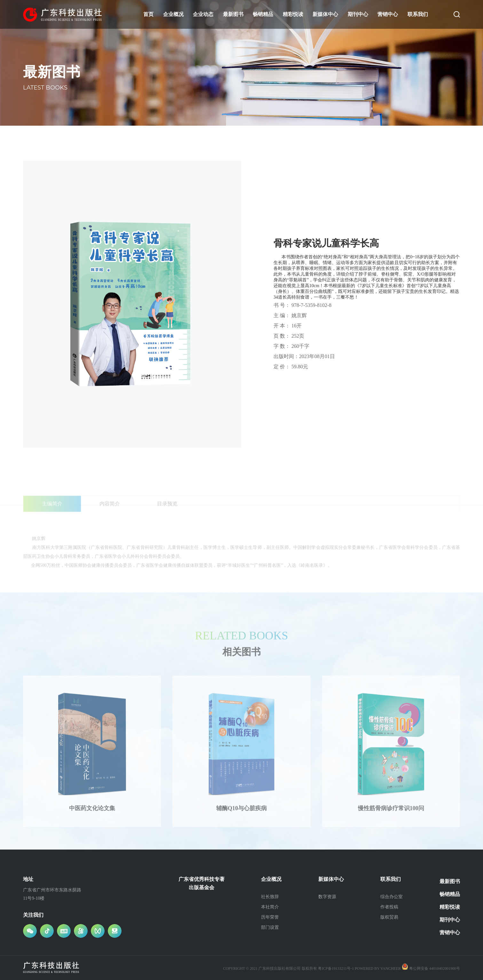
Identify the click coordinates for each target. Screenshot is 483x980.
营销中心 (388, 14)
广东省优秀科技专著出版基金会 (202, 883)
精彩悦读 (293, 14)
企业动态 (203, 14)
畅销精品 (263, 14)
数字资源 (327, 897)
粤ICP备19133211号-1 (336, 968)
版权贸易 (389, 917)
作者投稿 (389, 907)
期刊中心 (358, 14)
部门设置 (270, 927)
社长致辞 (270, 897)
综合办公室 (392, 897)
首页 (148, 14)
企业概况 (173, 14)
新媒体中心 (325, 14)
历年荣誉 (270, 917)
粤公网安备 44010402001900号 (431, 968)
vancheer (391, 968)
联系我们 (418, 14)
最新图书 (233, 14)
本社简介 (270, 907)
